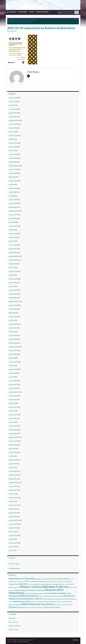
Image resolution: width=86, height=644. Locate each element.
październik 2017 (14, 483)
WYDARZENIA (23, 12)
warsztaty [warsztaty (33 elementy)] (63, 602)
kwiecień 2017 (13, 505)
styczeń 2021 (13, 335)
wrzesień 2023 (13, 215)
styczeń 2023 (13, 245)
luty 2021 (12, 332)
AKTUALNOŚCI (11, 12)
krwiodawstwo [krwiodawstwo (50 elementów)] (57, 584)
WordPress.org (13, 630)
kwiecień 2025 (13, 143)
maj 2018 (12, 456)
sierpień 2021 (13, 309)
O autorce (76, 640)
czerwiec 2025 (13, 135)
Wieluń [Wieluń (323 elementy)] (26, 604)
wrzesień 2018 (13, 441)
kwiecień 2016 (13, 543)
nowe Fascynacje (14, 564)
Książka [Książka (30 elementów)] (63, 584)
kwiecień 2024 (13, 188)
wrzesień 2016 (13, 524)
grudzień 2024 (13, 158)
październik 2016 (14, 520)
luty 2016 (12, 550)
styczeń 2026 (13, 109)
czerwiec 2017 (13, 498)
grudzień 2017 (13, 475)
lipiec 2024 (12, 177)
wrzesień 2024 (13, 169)
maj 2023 (12, 230)
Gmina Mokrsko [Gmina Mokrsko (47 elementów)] (54, 579)
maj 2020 (12, 366)
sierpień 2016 (13, 528)
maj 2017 (12, 501)
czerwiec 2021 (13, 317)
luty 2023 (12, 241)
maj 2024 (12, 185)
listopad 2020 (13, 343)
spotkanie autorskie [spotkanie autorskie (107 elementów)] (22, 601)
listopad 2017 (13, 479)
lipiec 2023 (12, 222)
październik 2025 (14, 120)
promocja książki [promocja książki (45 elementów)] (67, 599)
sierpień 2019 (13, 400)
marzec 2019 (13, 418)
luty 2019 (12, 422)
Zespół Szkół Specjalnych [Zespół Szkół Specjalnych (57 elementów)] (52, 607)
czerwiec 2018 (13, 452)
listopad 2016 (13, 516)
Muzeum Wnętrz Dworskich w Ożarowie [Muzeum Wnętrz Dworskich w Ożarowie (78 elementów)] (30, 590)
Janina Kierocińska (14, 568)
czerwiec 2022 (13, 271)
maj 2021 (12, 320)
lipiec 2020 (12, 358)
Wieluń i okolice (43, 2)
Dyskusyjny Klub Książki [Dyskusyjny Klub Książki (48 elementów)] (41, 579)
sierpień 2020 (13, 354)
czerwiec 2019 (13, 407)
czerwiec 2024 (13, 181)
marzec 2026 (13, 102)
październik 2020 (14, 347)
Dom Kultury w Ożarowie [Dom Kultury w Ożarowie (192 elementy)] (21, 579)
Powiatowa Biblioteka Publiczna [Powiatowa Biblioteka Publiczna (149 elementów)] (23, 596)
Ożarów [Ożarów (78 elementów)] (47, 593)
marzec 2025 (13, 147)
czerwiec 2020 (13, 362)
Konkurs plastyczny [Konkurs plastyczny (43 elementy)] (46, 584)
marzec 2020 (13, 373)
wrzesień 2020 (13, 350)
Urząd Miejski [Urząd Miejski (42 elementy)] (52, 602)
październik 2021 (14, 301)
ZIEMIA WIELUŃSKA (42, 12)
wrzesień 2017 (13, 486)
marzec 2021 (13, 328)
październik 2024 (14, 166)
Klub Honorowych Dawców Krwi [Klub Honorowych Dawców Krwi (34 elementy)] (57, 582)
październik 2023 (14, 211)
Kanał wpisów (13, 622)
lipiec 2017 (12, 494)
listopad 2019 (13, 388)
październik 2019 (14, 392)
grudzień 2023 (13, 203)
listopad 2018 (13, 433)
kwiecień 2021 (13, 324)
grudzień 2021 (13, 294)
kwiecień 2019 (13, 415)
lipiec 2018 (12, 449)
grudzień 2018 (13, 430)
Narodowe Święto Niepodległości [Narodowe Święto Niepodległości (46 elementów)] (34, 593)
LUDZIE (31, 12)
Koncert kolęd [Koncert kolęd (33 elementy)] (31, 584)
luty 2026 (12, 105)
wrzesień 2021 (13, 305)
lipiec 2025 (12, 132)
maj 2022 (12, 275)
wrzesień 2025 (13, 124)
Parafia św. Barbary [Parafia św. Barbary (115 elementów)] (58, 593)
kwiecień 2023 (13, 234)
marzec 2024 (13, 192)
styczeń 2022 (13, 290)
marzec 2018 (13, 464)
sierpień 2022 (13, 264)
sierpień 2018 (13, 445)
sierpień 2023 (13, 218)
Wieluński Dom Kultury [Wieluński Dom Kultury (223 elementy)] (42, 604)
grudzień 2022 (13, 249)
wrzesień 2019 (13, 396)
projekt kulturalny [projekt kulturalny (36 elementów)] (57, 599)
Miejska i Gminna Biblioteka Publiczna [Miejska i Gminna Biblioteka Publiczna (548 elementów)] (44, 587)
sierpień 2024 (13, 173)
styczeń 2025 (13, 154)
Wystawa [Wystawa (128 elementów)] (13, 607)
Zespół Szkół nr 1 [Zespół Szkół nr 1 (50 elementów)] (22, 607)
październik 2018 (14, 437)
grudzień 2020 (13, 339)
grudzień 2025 (13, 113)
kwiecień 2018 (13, 460)
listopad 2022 (13, 252)
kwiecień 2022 (13, 279)
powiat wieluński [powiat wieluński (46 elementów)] (47, 599)
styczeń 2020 (13, 381)
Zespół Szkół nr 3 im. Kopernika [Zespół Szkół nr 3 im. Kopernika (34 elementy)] (36, 607)
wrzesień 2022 (13, 260)
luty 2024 (12, 196)
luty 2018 (12, 467)
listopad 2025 (13, 117)
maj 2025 (12, 139)
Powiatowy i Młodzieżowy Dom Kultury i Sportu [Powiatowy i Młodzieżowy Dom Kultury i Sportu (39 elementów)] (51, 596)
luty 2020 (12, 377)
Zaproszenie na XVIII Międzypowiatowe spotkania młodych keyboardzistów (22, 21)
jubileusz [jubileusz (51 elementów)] (46, 581)
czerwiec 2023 (13, 226)
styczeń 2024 (13, 200)
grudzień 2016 (13, 513)
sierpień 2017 (13, 490)
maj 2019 (12, 411)
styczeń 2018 (13, 471)
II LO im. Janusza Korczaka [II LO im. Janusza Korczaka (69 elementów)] (34, 581)
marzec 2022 (13, 283)
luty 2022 (12, 286)
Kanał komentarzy (14, 626)
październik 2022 (14, 256)
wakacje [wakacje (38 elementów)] (58, 602)
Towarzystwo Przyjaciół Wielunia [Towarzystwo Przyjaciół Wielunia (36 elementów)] (39, 602)
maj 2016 (12, 539)
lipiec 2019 (12, 403)
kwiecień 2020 (13, 369)
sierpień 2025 (13, 128)
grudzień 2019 (13, 384)
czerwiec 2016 (13, 535)
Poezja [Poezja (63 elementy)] (69, 593)
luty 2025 (12, 151)
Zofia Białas (14, 31)
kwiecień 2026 (13, 98)
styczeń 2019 (13, 426)
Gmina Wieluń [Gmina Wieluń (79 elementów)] (64, 579)
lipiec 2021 (12, 313)
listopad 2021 (13, 298)
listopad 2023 (13, 207)
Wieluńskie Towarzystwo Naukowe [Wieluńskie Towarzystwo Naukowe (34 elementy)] (64, 605)
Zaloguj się (12, 618)
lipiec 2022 (12, 267)
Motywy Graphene (24, 642)
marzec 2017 (13, 509)
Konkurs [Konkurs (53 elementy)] (38, 584)
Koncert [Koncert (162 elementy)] (23, 584)
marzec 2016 (13, 547)
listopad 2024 (13, 162)
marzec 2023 (13, 237)
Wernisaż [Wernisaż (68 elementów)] (18, 604)
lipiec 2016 (12, 532)
